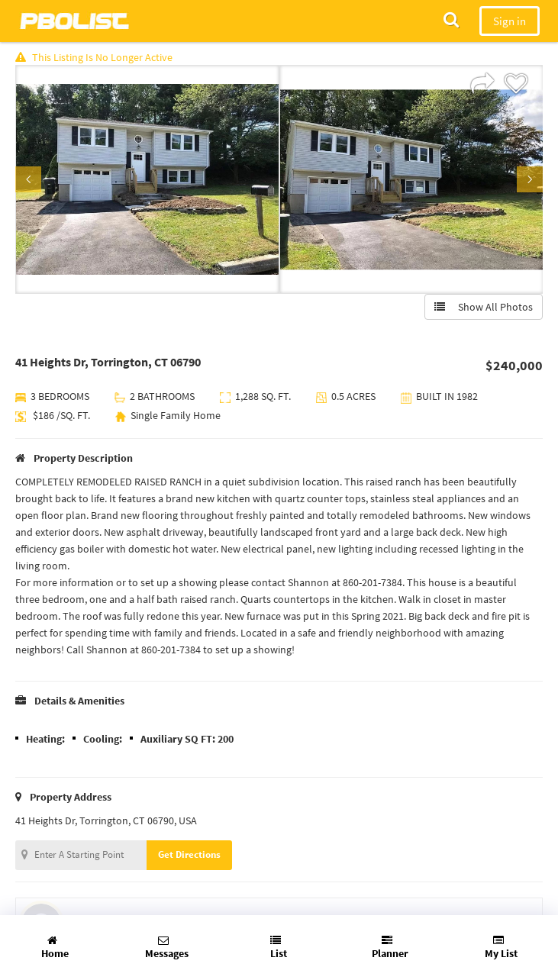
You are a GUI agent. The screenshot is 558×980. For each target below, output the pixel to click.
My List (501, 948)
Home (55, 948)
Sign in (510, 21)
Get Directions (189, 854)
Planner (390, 948)
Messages (167, 948)
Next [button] (530, 179)
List (279, 948)
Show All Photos (484, 307)
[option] (147, 179)
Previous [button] (28, 179)
